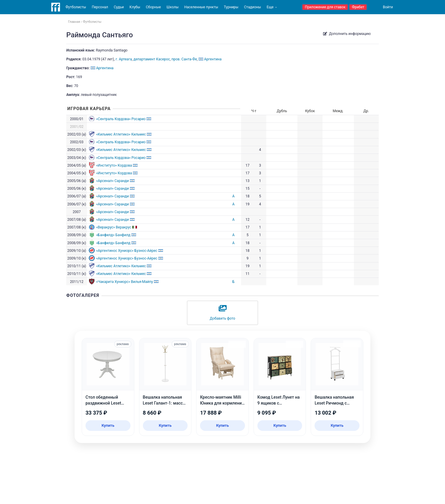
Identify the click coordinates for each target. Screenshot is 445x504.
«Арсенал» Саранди (113, 181)
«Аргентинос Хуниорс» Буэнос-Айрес (127, 251)
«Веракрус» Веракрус (114, 227)
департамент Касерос (152, 59)
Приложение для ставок (325, 7)
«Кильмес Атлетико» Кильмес (121, 134)
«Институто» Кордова (114, 165)
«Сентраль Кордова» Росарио (121, 119)
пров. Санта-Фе (184, 59)
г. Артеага (124, 59)
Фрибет (358, 7)
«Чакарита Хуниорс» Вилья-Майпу (125, 282)
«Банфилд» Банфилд (113, 235)
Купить (108, 425)
